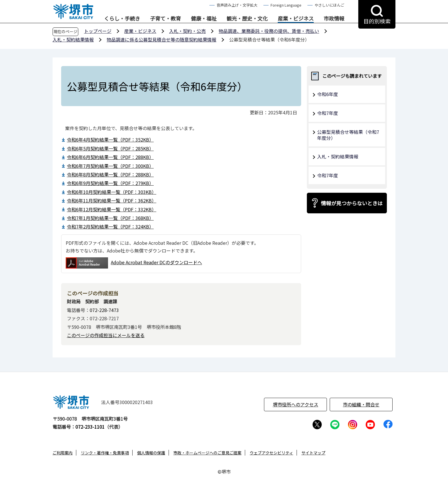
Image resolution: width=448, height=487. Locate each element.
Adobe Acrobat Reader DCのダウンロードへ (134, 263)
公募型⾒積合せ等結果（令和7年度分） (348, 135)
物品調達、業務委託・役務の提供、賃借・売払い (269, 31)
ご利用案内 (63, 453)
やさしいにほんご (329, 5)
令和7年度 (328, 113)
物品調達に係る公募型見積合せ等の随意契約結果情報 (161, 39)
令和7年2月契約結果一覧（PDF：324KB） (110, 226)
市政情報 (334, 19)
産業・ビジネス (296, 19)
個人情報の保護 (151, 453)
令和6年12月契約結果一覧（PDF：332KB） (112, 209)
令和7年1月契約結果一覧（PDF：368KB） (110, 218)
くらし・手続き (122, 19)
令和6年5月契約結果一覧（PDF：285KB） (110, 148)
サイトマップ (313, 453)
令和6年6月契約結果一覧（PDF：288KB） (110, 157)
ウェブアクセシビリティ (271, 453)
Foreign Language (286, 5)
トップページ (98, 31)
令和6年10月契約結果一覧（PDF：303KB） (112, 192)
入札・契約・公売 (187, 31)
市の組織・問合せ (361, 404)
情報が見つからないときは (352, 203)
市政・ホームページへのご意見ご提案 (207, 453)
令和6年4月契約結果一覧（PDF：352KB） (110, 140)
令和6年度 (328, 94)
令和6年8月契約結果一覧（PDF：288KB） (110, 174)
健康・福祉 (204, 19)
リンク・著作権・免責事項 (105, 453)
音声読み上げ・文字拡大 (237, 5)
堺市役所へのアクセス (296, 404)
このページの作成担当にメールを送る (106, 335)
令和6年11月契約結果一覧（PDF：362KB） (112, 200)
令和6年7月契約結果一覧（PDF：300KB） (110, 166)
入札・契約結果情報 (73, 39)
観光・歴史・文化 (247, 19)
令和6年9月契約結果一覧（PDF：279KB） (110, 183)
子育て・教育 (165, 19)
